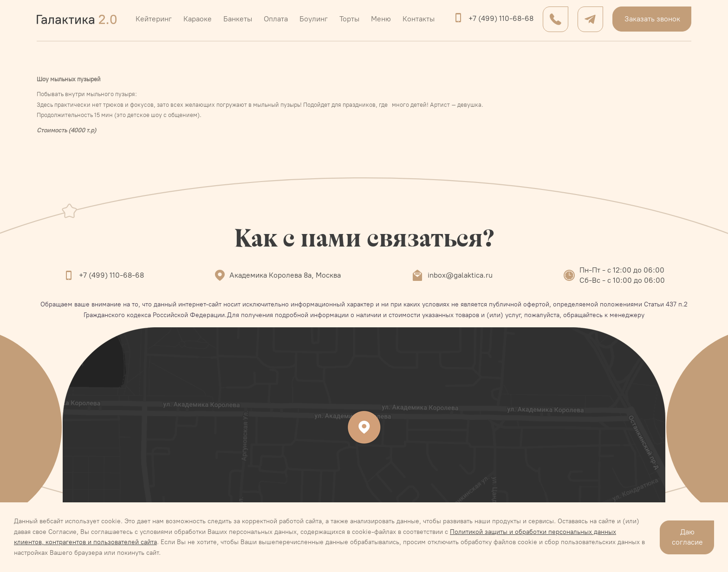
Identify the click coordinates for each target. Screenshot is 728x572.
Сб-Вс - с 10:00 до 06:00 (622, 280)
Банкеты (238, 19)
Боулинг (314, 19)
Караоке (198, 19)
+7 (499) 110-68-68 (501, 18)
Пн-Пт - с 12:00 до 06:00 (622, 270)
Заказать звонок (652, 19)
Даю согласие (687, 537)
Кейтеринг (154, 19)
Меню (381, 19)
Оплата (276, 19)
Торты (349, 19)
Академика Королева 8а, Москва (285, 275)
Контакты (419, 19)
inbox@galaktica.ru (460, 275)
